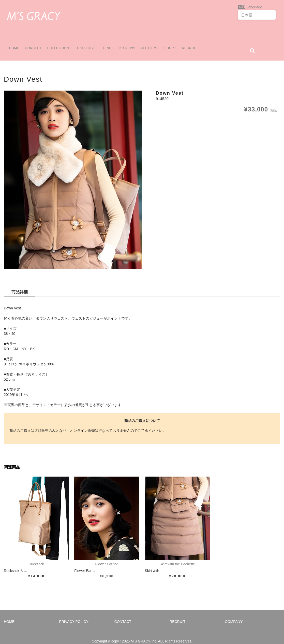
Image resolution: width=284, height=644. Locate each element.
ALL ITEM (153, 43)
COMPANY (234, 614)
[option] (73, 172)
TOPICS (109, 43)
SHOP (175, 43)
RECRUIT (195, 43)
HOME (12, 43)
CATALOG (87, 43)
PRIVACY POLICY (74, 614)
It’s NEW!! (129, 43)
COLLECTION (58, 43)
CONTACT (123, 614)
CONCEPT (31, 43)
